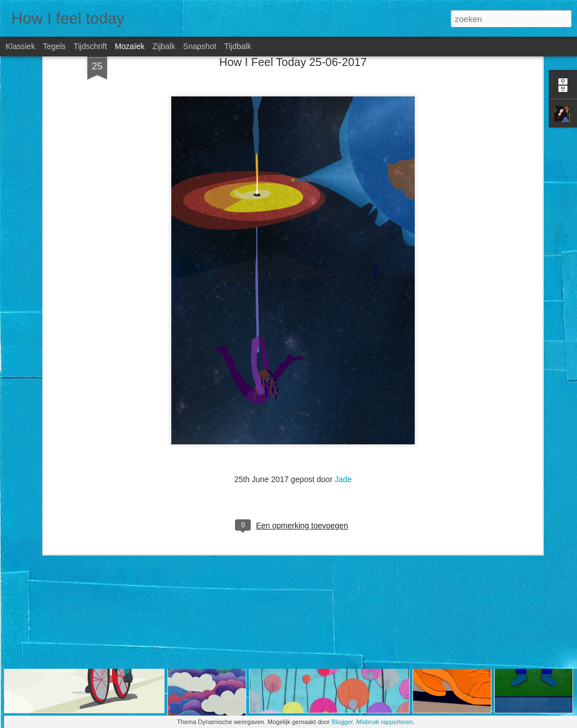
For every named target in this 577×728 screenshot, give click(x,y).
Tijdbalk (238, 46)
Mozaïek (130, 46)
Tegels (54, 46)
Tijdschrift (90, 46)
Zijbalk (163, 46)
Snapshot (200, 46)
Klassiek (20, 46)
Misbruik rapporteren (385, 722)
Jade (343, 350)
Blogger (342, 722)
